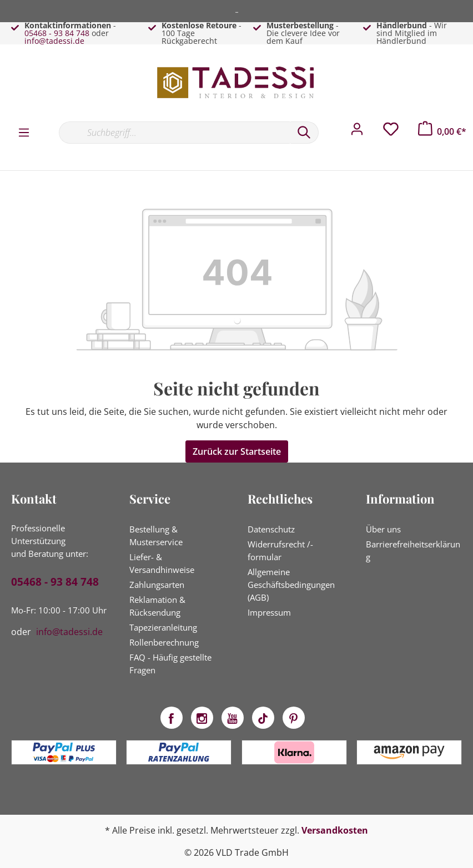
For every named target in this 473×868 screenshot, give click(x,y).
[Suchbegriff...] (174, 133)
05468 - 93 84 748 (57, 33)
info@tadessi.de (54, 41)
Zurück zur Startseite (237, 451)
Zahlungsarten (157, 585)
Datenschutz (271, 529)
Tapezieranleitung (163, 627)
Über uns (383, 529)
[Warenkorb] (442, 131)
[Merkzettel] (391, 132)
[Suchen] (304, 133)
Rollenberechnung (164, 642)
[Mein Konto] (357, 132)
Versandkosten (335, 830)
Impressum (269, 612)
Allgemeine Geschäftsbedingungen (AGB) (291, 585)
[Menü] (24, 132)
